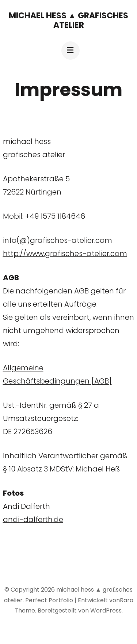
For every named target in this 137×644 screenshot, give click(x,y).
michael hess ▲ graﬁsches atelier (69, 20)
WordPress (106, 610)
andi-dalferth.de (33, 519)
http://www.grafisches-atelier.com (65, 253)
